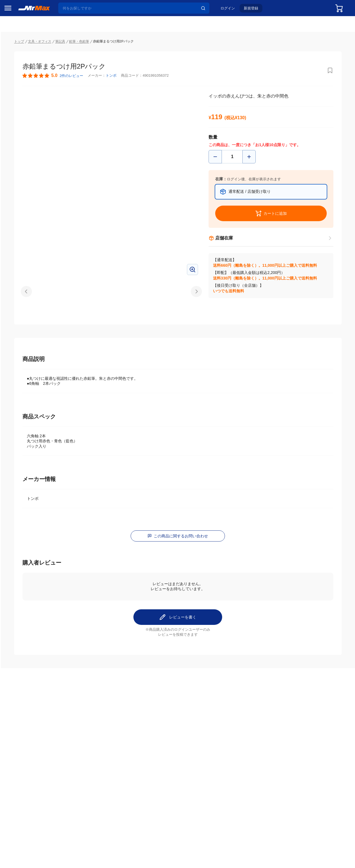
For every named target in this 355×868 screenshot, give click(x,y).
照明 (11, 367)
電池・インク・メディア (22, 425)
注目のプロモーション (26, 67)
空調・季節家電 (20, 332)
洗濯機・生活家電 (22, 344)
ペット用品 (16, 390)
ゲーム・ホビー (20, 437)
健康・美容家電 (20, 355)
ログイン (232, 10)
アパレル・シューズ (22, 402)
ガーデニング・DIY (22, 449)
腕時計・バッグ (20, 414)
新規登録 (255, 10)
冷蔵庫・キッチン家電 (22, 320)
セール (12, 56)
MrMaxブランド (20, 78)
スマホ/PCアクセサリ (22, 379)
